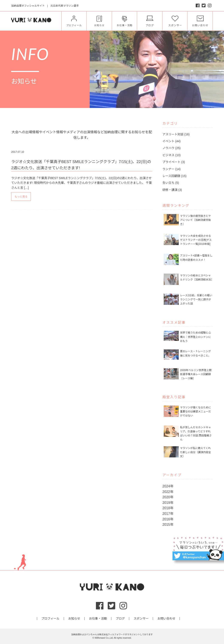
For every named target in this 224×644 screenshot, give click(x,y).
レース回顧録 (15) (174, 176)
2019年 (168, 503)
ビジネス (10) (172, 155)
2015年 (168, 525)
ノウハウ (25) (172, 148)
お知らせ (74, 619)
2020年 (168, 497)
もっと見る (21, 197)
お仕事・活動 (98, 619)
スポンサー (141, 619)
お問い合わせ (166, 619)
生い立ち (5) (171, 183)
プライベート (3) (174, 162)
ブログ (120, 619)
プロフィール (50, 619)
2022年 (168, 492)
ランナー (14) (172, 169)
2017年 (168, 514)
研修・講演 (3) (172, 190)
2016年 (168, 519)
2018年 (168, 508)
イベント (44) (172, 141)
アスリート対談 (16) (176, 134)
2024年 (168, 486)
